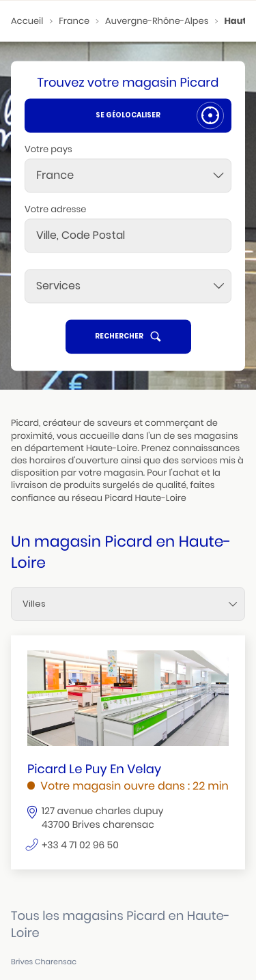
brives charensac (44, 962)
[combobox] (128, 175)
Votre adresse (55, 209)
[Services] (128, 286)
